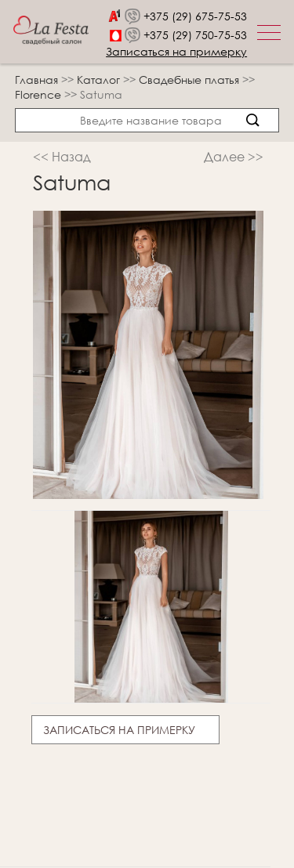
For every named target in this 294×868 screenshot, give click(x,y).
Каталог (100, 80)
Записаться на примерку (176, 51)
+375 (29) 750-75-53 (195, 35)
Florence (40, 94)
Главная (36, 80)
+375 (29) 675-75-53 (195, 16)
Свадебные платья (191, 80)
